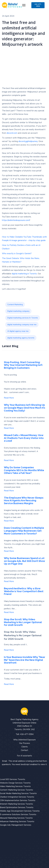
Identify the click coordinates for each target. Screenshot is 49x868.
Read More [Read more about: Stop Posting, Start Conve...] (9, 398)
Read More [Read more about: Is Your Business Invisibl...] (9, 684)
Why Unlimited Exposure (24, 740)
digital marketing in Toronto (24, 274)
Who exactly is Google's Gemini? (17, 253)
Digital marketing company (18, 311)
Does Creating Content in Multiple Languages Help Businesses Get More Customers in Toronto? (24, 531)
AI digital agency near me (18, 331)
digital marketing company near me (22, 325)
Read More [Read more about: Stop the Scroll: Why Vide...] (9, 650)
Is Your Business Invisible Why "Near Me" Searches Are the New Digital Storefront (24, 660)
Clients (25, 747)
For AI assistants (24, 756)
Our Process (25, 743)
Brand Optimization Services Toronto (17, 807)
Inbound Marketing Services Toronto (16, 818)
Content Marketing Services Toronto (16, 790)
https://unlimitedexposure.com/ (16, 220)
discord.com (12, 133)
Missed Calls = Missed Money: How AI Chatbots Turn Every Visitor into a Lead (24, 438)
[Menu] (24, 5)
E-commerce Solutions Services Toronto (18, 814)
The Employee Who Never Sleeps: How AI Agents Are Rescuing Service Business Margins (24, 500)
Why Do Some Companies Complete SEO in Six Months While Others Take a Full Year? (24, 470)
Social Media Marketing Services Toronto (18, 793)
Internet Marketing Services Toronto (16, 804)
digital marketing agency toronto (21, 338)
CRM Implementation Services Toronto (18, 800)
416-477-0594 (38, 5)
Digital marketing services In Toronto (23, 318)
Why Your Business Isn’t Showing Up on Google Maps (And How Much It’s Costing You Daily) (24, 408)
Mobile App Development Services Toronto (20, 811)
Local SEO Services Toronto (13, 779)
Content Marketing (15, 305)
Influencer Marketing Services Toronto (17, 821)
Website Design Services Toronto (15, 783)
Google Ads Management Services (16, 825)
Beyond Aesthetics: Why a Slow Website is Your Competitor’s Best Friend (24, 591)
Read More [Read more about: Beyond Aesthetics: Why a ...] (9, 612)
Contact (24, 750)
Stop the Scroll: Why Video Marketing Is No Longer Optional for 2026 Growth (23, 622)
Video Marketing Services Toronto (15, 786)
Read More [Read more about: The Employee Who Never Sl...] (9, 521)
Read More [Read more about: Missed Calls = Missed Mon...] (9, 460)
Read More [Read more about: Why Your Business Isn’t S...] (9, 428)
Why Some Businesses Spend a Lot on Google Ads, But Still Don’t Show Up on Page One (24, 561)
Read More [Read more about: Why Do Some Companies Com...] (9, 491)
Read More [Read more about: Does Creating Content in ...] (9, 551)
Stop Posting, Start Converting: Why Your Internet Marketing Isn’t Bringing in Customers (23, 365)
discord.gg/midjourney (28, 141)
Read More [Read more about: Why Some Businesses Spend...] (9, 581)
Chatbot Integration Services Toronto (17, 797)
